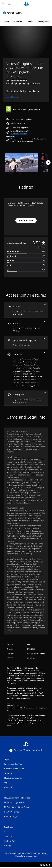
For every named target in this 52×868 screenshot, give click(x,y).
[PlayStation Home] (26, 4)
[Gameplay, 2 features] (26, 398)
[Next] (48, 162)
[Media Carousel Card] (22, 163)
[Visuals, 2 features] (26, 310)
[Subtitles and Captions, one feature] (26, 342)
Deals (30, 22)
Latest (6, 22)
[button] (19, 134)
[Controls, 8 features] (26, 369)
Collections (18, 22)
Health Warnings (13, 705)
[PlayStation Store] (13, 13)
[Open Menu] (3, 4)
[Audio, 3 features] (26, 327)
